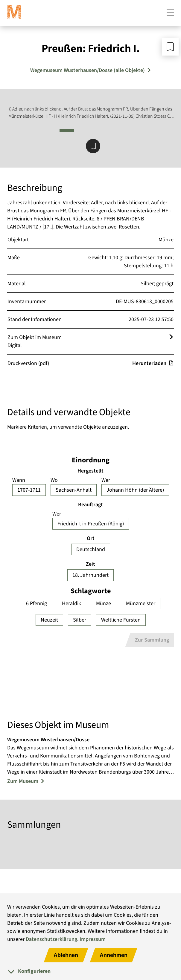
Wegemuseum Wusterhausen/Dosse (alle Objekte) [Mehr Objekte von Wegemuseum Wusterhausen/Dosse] (88, 70)
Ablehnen (66, 955)
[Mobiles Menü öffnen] (170, 13)
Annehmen (114, 955)
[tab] (90, 971)
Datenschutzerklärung (51, 939)
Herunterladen (153, 363)
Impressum (93, 939)
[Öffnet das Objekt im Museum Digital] (171, 337)
